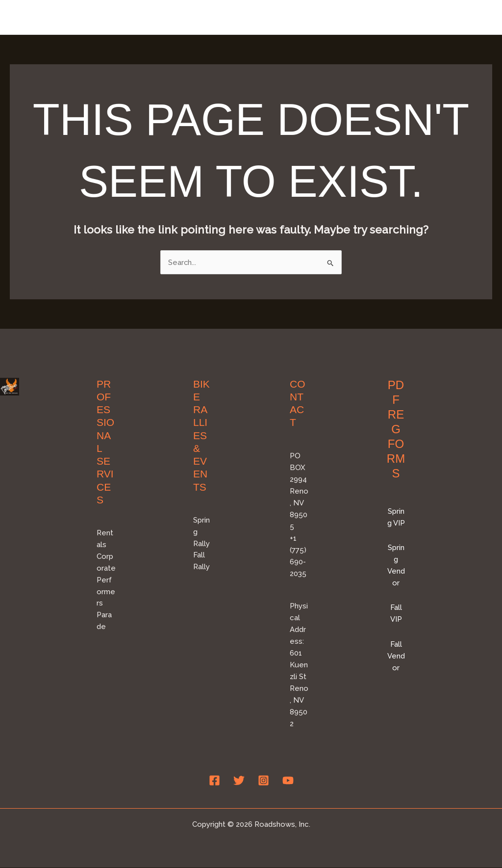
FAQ (476, 17)
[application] (334, 17)
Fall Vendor (396, 656)
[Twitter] (239, 781)
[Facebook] (214, 781)
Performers (106, 592)
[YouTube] (288, 781)
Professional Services (403, 17)
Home (218, 17)
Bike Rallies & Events (293, 17)
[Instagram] (264, 781)
